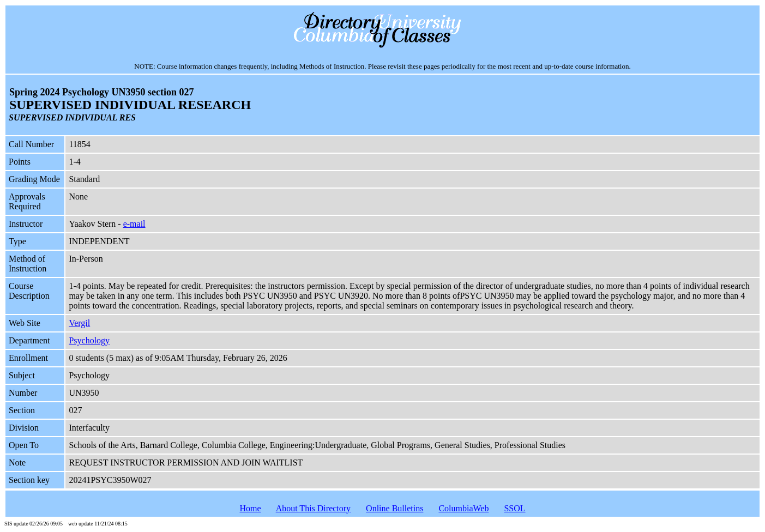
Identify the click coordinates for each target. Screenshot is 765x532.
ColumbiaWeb (463, 508)
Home (250, 508)
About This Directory (313, 508)
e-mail (134, 224)
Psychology (89, 340)
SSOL (514, 508)
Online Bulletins (394, 508)
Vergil (79, 323)
